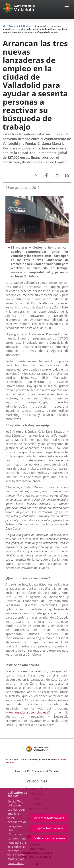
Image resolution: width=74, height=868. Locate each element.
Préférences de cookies (49, 838)
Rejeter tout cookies (49, 828)
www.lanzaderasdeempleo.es (28, 712)
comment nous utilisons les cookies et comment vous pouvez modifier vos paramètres (17, 851)
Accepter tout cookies (49, 818)
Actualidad (14, 26)
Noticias (27, 26)
